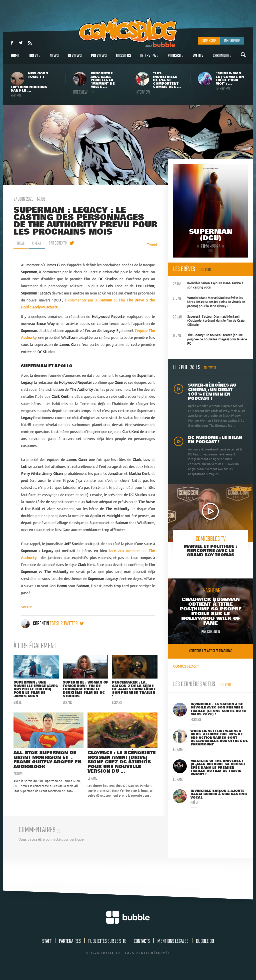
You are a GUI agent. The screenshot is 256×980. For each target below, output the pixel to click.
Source (27, 607)
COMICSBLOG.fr (186, 666)
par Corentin (61, 243)
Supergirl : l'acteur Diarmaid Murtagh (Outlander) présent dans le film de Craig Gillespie (209, 320)
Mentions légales (173, 949)
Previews (99, 58)
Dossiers (123, 58)
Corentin (35, 624)
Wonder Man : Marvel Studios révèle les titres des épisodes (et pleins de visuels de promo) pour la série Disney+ (209, 301)
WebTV (198, 58)
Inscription (232, 41)
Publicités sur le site (107, 949)
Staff (47, 949)
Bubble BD (205, 949)
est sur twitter (67, 624)
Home (15, 58)
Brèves (35, 58)
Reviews (75, 58)
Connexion (209, 41)
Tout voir (205, 270)
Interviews (149, 58)
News (54, 58)
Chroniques (222, 58)
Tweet (152, 244)
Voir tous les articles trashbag (211, 651)
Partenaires (70, 949)
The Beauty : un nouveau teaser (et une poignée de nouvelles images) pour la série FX (210, 339)
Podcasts (176, 58)
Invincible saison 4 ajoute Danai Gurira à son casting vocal (208, 285)
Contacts (142, 949)
